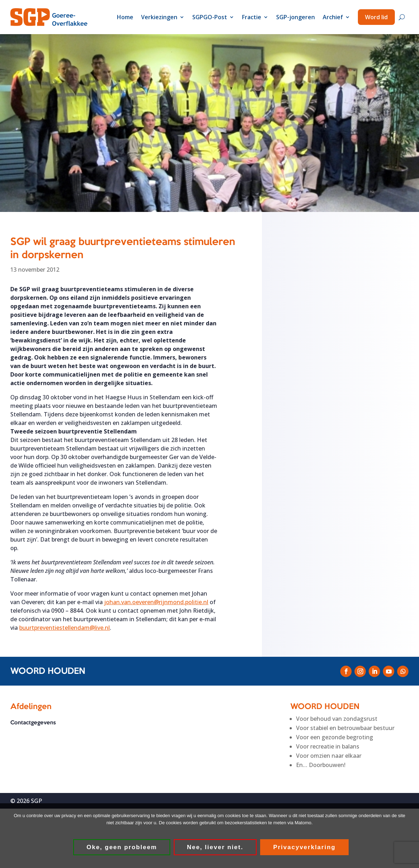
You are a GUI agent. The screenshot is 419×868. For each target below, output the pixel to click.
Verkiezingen (159, 17)
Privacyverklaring (305, 848)
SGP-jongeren (296, 17)
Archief (333, 17)
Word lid (376, 17)
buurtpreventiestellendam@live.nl (65, 628)
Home (125, 17)
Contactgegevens (33, 723)
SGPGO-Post (210, 17)
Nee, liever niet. (216, 848)
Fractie (252, 17)
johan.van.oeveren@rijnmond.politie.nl (156, 602)
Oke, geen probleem (122, 848)
